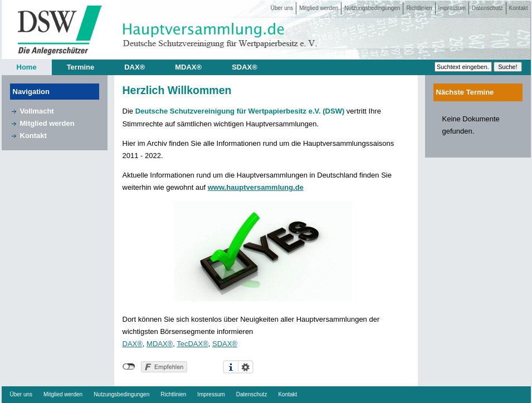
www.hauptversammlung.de (256, 187)
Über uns (282, 8)
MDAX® (188, 67)
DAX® (135, 67)
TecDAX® (192, 344)
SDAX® (245, 67)
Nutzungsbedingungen (372, 8)
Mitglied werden (319, 8)
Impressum (452, 8)
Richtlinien (419, 8)
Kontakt (519, 8)
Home (27, 67)
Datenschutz (487, 8)
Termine (81, 67)
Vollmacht (37, 111)
